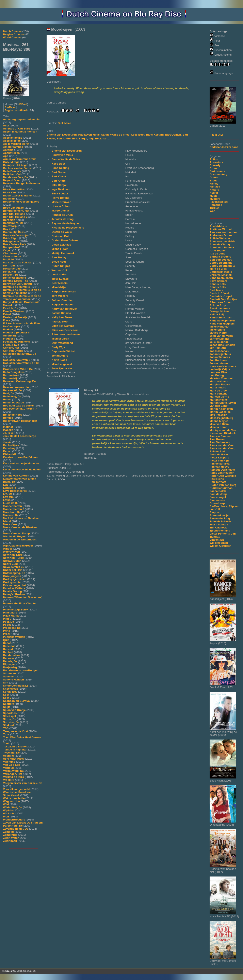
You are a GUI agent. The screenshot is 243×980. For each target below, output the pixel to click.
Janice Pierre (218, 333)
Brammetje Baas (14, 232)
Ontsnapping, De (14, 573)
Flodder (8, 329)
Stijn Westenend (62, 343)
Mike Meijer (59, 287)
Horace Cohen (61, 206)
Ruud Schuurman (221, 488)
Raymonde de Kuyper (66, 223)
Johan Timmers (220, 357)
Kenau (7, 451)
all (26, 104)
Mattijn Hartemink (63, 253)
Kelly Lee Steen (62, 317)
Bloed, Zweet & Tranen (18, 196)
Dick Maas (216, 290)
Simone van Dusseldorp (217, 502)
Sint (6, 683)
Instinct (8, 427)
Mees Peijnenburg (221, 418)
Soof (6, 695)
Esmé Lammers (220, 308)
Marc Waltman (219, 381)
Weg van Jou (12, 801)
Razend (8, 649)
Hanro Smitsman (221, 318)
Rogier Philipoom (63, 305)
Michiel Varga (60, 339)
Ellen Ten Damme (63, 326)
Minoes (8, 549)
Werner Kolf (59, 270)
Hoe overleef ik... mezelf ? (20, 409)
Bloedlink (9, 199)
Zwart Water (11, 838)
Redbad (8, 652)
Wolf (6, 817)
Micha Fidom (60, 249)
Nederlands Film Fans (224, 147)
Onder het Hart (13, 570)
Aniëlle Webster (220, 238)
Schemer (9, 677)
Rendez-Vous (12, 655)
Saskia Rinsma (61, 313)
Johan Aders (60, 356)
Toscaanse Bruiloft (15, 747)
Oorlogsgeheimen (15, 579)
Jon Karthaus (218, 360)
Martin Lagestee (220, 412)
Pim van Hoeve (219, 467)
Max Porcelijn (218, 415)
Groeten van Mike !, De (18, 369)
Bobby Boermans (221, 263)
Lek (5, 485)
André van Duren (221, 235)
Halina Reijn (217, 314)
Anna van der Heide (222, 241)
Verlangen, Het (13, 774)
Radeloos (9, 646)
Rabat (7, 643)
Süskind (8, 725)
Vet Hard (9, 780)
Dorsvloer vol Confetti (17, 284)
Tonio (7, 743)
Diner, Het (9, 272)
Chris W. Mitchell (221, 275)
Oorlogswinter (12, 582)
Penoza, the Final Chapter (20, 603)
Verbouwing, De (13, 771)
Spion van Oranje (14, 710)
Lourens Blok (218, 372)
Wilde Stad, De (13, 807)
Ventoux (8, 768)
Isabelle (8, 430)
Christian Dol (60, 236)
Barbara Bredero (220, 257)
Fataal (7, 314)
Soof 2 (7, 698)
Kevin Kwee (59, 360)
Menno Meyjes (219, 421)
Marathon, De (12, 512)
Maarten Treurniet (221, 378)
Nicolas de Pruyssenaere (68, 228)
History (214, 190)
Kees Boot (138, 135)
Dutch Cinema (12, 31)
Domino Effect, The (16, 281)
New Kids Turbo (13, 558)
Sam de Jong (218, 494)
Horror (214, 193)
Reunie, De (10, 661)
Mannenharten (12, 506)
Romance (216, 205)
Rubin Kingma (61, 266)
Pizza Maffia (11, 616)
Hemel (7, 399)
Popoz (7, 625)
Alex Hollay (59, 257)
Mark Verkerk (218, 394)
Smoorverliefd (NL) (15, 686)
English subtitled (16, 110)
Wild (6, 804)
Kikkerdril (9, 454)
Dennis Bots (218, 284)
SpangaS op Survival (17, 701)
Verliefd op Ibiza (14, 777)
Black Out (9, 192)
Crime (214, 168)
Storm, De (10, 719)
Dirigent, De (11, 275)
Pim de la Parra (220, 464)
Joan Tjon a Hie (62, 368)
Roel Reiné (217, 479)
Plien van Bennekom (65, 330)
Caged (7, 250)
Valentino (9, 762)
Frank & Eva (11, 345)
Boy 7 (7, 229)
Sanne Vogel (218, 497)
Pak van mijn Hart (15, 585)
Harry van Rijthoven (64, 309)
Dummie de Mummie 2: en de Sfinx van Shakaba (22, 291)
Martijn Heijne (219, 400)
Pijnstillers (10, 613)
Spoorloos (10, 713)
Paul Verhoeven (220, 442)
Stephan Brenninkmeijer (220, 514)
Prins (6, 631)
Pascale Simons (220, 436)
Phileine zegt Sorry (15, 610)
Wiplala (8, 810)
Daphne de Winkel (63, 351)
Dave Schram (218, 281)
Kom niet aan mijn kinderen (21, 463)
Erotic (214, 181)
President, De (12, 628)
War (212, 211)
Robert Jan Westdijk (223, 476)
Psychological (219, 202)
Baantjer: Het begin (16, 165)
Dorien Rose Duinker (65, 240)
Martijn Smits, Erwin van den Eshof (223, 404)
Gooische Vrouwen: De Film (21, 363)
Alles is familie (13, 138)
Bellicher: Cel (12, 174)
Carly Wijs (58, 347)
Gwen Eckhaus (61, 245)
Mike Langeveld (62, 364)
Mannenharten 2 (14, 509)
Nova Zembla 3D (14, 567)
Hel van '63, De (13, 390)
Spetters (9, 704)
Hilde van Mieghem (222, 324)
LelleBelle (9, 488)
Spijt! (6, 707)
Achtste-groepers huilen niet (22, 119)
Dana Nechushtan (221, 278)
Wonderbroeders (14, 820)
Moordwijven (11, 552)
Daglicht (9, 259)
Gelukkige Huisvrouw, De (20, 354)
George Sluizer (219, 311)
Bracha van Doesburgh (62, 135)
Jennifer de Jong (62, 219)
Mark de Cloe (218, 391)
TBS (6, 728)
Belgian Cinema (13, 34)
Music (214, 196)
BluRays (10, 107)
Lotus (7, 500)
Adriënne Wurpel (221, 229)
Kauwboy (9, 448)
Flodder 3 (9, 339)
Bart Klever (59, 176)
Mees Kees (10, 524)
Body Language (13, 208)
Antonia (8, 150)
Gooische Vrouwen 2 (17, 360)
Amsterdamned (13, 147)
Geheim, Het (11, 348)
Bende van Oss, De (15, 177)
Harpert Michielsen (64, 292)
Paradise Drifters (14, 588)
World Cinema (12, 37)
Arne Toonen (218, 251)
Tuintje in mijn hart (15, 750)
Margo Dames (60, 211)
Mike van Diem (219, 424)
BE (21, 104)
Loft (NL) (9, 497)
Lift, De (8, 494)
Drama (214, 177)
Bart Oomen (173, 135)
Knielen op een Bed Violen (20, 457)
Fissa (7, 320)
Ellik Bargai (80, 139)
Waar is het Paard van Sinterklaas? (17, 794)
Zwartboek (10, 841)
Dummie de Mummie (16, 287)
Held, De (9, 393)
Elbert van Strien (221, 302)
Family (214, 184)
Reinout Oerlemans (222, 470)
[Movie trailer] (108, 75)
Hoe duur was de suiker (19, 406)
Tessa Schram (219, 524)
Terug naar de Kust (15, 731)
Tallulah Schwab (220, 521)
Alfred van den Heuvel (66, 334)
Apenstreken (11, 153)
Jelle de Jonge (219, 342)
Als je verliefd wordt (16, 144)
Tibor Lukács (60, 279)
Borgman (9, 220)
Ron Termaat (218, 482)
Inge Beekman (98, 139)
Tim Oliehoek (218, 528)
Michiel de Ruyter (14, 536)
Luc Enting (217, 375)
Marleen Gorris (219, 397)
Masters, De (11, 515)
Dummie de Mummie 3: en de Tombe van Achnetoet (22, 298)
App (6, 156)
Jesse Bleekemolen (222, 345)
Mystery (215, 199)
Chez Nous (10, 253)
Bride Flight (11, 238)
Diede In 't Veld (219, 293)
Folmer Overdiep (62, 300)
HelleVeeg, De (12, 396)
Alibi (6, 126)
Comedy (215, 165)
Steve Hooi (59, 262)
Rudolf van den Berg (223, 485)
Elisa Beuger (60, 194)
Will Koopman (219, 543)
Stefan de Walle (62, 232)
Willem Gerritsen (221, 546)
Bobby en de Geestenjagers (21, 202)
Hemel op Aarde (13, 403)
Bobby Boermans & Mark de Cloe (222, 267)
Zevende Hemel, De (16, 829)
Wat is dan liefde (14, 798)
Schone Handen (13, 680)
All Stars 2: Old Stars (17, 129)
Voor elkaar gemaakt (16, 789)
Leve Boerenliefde (15, 491)
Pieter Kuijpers (219, 458)
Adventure (216, 162)
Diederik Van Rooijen (223, 299)
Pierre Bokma (60, 198)
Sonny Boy (10, 692)
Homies (8, 418)
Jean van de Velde (221, 336)
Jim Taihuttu (218, 348)
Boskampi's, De (13, 223)
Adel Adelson (218, 226)
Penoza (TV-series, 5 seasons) (23, 597)
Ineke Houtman (219, 327)
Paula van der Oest (222, 445)
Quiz (6, 640)
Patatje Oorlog (12, 591)
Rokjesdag (10, 667)
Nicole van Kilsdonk (223, 433)
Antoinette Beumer (222, 247)
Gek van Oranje (13, 351)
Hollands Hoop (13, 415)
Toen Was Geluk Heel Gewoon (23, 737)
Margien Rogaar (220, 384)
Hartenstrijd (11, 378)
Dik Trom (9, 266)
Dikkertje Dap (12, 269)
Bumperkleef (11, 247)
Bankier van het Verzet (18, 168)
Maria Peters (218, 388)
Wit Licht (9, 813)
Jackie (7, 442)
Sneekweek (10, 689)
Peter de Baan (219, 454)
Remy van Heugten (222, 473)
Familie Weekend (14, 311)
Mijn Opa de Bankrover (18, 546)
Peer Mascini (60, 283)
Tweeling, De (11, 753)
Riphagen (9, 664)
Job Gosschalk (219, 351)
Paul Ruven (217, 439)
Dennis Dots (218, 287)
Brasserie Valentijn (15, 235)
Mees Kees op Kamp (16, 533)
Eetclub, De (11, 308)
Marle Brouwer (61, 202)
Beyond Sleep (12, 180)
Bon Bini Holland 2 (15, 217)
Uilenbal (8, 756)
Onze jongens (12, 576)
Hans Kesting (155, 135)
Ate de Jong (217, 254)
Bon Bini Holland (14, 214)
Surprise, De (11, 722)
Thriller (214, 208)
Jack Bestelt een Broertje (19, 436)
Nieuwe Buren (12, 561)
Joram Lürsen (219, 363)
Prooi (7, 634)
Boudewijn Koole (221, 272)
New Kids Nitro (13, 555)
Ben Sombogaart (221, 260)
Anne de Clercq (220, 244)
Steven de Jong (220, 518)
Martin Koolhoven (221, 409)
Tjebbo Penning (220, 531)
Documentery (218, 174)
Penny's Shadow (14, 594)
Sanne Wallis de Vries (115, 135)
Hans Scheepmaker (222, 321)
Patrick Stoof (60, 322)
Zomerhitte (10, 835)
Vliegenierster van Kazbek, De (23, 783)
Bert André (64, 139)
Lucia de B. (10, 503)
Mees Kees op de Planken (20, 527)
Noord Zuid (10, 564)
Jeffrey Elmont (219, 339)
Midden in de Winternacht (20, 540)
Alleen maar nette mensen (20, 132)
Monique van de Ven (223, 430)
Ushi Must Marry (14, 759)
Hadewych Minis (89, 135)
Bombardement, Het (16, 211)
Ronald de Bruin (62, 215)
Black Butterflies (14, 189)
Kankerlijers (11, 445)
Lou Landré (59, 274)
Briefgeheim (11, 241)
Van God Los (11, 765)
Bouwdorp (10, 226)
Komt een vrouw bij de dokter (22, 470)
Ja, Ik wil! (9, 433)
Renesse (9, 658)
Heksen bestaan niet (16, 387)
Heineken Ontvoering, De (19, 381)
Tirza (6, 734)
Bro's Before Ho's (15, 244)
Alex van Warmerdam (224, 232)
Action (214, 159)
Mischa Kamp (218, 427)
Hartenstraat (11, 375)
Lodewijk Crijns (220, 369)
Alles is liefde (12, 141)
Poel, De (9, 622)
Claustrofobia (12, 256)
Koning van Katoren (16, 476)
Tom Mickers (60, 296)
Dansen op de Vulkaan (18, 263)
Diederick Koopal (221, 296)
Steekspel (9, 716)
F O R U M (216, 135)
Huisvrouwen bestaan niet (20, 421)
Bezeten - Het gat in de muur (22, 183)
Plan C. (8, 619)
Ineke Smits (217, 330)
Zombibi (8, 832)
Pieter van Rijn (219, 461)
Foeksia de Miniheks (16, 342)
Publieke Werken (14, 637)
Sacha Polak (218, 491)
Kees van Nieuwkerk (223, 366)
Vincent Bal (217, 540)
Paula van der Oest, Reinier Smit (222, 450)
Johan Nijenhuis (220, 354)
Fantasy (215, 187)
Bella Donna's (12, 171)
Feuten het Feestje (15, 317)
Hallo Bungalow (13, 372)
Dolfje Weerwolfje (14, 278)
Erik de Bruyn (218, 305)
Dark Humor (217, 171)
